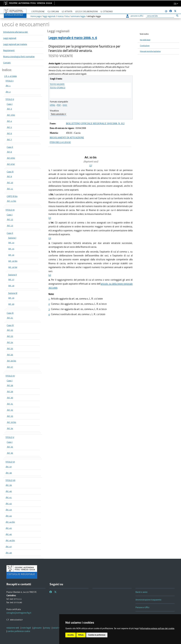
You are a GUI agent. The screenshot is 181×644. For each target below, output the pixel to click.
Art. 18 (11, 286)
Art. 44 (9, 516)
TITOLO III (10, 210)
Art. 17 (11, 279)
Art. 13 (10, 226)
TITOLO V (10, 437)
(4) (50, 275)
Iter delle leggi (145, 40)
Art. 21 (10, 318)
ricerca (60, 16)
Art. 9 (9, 176)
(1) (90, 165)
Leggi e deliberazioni (86, 12)
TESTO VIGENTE (57, 84)
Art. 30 (10, 398)
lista (67, 16)
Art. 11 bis (12, 201)
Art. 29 (10, 392)
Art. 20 (11, 304)
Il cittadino (107, 12)
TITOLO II (10, 99)
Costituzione (145, 46)
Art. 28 (10, 385)
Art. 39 (9, 485)
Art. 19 (11, 298)
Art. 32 (10, 410)
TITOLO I (9, 81)
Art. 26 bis (12, 361)
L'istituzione (38, 12)
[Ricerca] (160, 16)
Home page (36, 16)
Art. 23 (10, 336)
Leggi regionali (10, 38)
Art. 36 (10, 453)
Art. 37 (9, 467)
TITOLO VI (10, 462)
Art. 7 (9, 140)
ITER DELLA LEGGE (60, 142)
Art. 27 (10, 367)
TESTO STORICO (58, 88)
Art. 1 (8, 86)
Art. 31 (10, 404)
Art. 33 (10, 416)
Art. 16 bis (13, 261)
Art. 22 (10, 330)
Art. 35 (10, 447)
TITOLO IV (10, 376)
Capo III (10, 172)
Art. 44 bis (10, 522)
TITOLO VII (10, 480)
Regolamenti (9, 50)
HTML (52, 105)
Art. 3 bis (11, 115)
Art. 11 (10, 189)
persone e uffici (135, 16)
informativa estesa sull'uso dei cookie (157, 628)
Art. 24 (10, 342)
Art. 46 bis (10, 540)
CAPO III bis (12, 196)
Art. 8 (9, 152)
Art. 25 (10, 349)
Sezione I (12, 238)
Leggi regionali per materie (15, 44)
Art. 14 (11, 243)
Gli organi (53, 12)
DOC (65, 105)
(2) (50, 218)
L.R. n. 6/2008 (10, 76)
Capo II (10, 147)
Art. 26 (10, 355)
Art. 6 (9, 133)
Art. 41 (9, 497)
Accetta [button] (71, 635)
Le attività (67, 12)
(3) (50, 238)
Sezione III (13, 293)
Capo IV (10, 325)
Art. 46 (9, 534)
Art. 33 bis (12, 422)
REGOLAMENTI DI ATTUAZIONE (67, 138)
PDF (59, 105)
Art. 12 (10, 219)
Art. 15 (11, 249)
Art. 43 (9, 510)
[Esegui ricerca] (177, 16)
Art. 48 (9, 553)
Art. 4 (9, 121)
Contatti (7, 63)
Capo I (10, 104)
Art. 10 (10, 183)
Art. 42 (9, 504)
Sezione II (12, 275)
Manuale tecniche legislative (150, 51)
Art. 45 (9, 528)
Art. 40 (9, 491)
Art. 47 (9, 547)
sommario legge (78, 16)
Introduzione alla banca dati (16, 32)
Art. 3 (9, 109)
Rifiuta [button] (81, 635)
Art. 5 (9, 127)
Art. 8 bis (11, 158)
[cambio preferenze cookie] (19, 631)
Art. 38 (9, 473)
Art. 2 (8, 92)
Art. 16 (11, 255)
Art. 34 (10, 428)
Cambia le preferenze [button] (97, 635)
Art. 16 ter (13, 267)
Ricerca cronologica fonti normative (19, 57)
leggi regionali (49, 16)
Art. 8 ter (11, 164)
